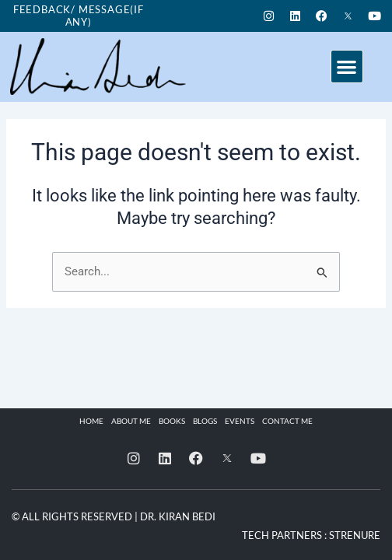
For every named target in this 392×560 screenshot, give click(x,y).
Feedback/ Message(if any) (79, 16)
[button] (347, 66)
